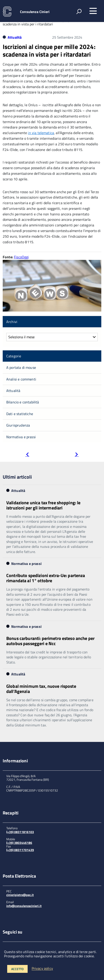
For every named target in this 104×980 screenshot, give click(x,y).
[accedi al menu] (93, 11)
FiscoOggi (21, 257)
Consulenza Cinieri (35, 12)
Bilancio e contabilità (23, 402)
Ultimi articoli (17, 477)
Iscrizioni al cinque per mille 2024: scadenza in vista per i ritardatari (49, 50)
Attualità (15, 37)
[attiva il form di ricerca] (79, 11)
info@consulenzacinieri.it (24, 906)
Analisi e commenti (21, 379)
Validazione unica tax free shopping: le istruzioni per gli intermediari (43, 505)
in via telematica (41, 133)
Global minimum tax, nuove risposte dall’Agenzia (41, 689)
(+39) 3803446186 (19, 843)
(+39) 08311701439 (20, 850)
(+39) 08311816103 (20, 832)
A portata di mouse (21, 367)
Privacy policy (42, 969)
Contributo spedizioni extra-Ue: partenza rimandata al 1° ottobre (46, 578)
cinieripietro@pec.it (20, 895)
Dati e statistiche (20, 414)
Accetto (17, 969)
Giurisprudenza (18, 425)
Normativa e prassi (21, 437)
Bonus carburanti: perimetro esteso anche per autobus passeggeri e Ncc (50, 641)
